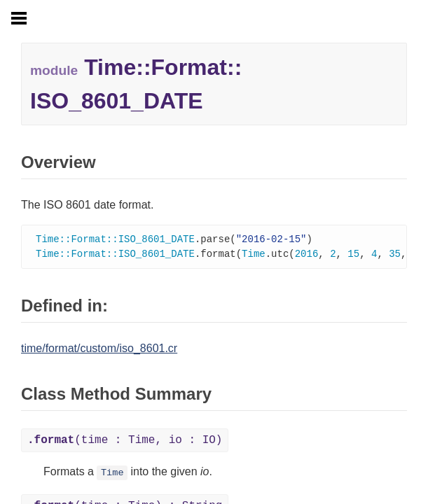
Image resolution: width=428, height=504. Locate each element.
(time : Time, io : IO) (125, 442)
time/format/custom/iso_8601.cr (99, 350)
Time (112, 474)
